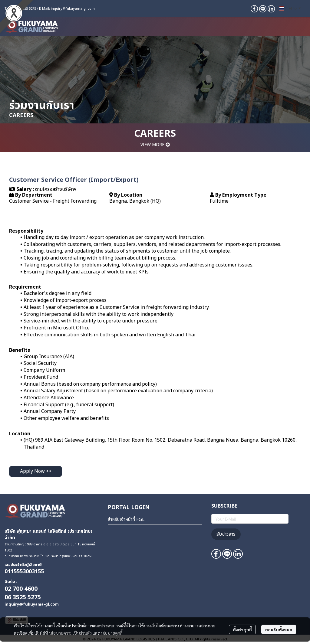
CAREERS (155, 134)
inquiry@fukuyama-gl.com (73, 9)
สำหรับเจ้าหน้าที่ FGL (126, 520)
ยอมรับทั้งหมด (279, 629)
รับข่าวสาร (226, 534)
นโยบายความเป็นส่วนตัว (70, 633)
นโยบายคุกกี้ (112, 633)
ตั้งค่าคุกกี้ (242, 629)
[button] (290, 9)
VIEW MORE (155, 145)
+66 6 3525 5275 (24, 9)
